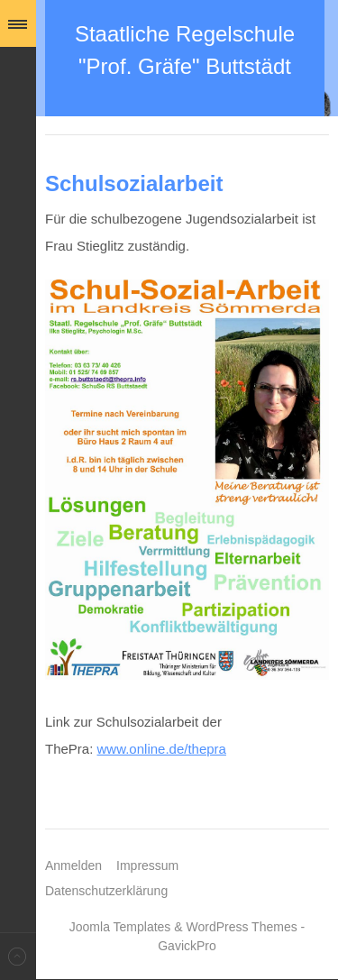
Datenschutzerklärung (106, 891)
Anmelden (73, 866)
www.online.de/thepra (162, 749)
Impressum (147, 866)
